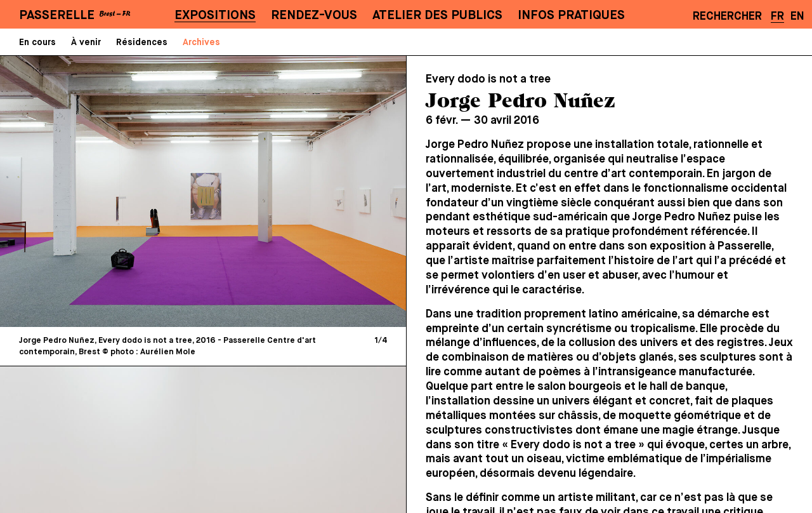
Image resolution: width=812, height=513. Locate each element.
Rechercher (727, 17)
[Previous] (108, 191)
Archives (201, 43)
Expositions (215, 16)
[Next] (298, 191)
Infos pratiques (571, 16)
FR (777, 17)
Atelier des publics (437, 16)
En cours (37, 43)
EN (797, 17)
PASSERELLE (57, 16)
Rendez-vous (314, 16)
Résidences (142, 43)
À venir (86, 43)
